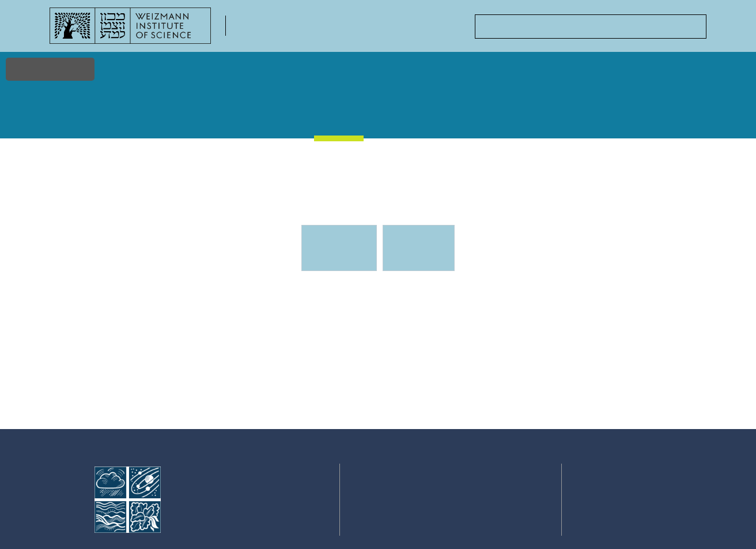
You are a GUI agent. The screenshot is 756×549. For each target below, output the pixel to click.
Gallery (400, 115)
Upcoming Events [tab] (346, 253)
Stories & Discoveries (268, 121)
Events (339, 115)
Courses (464, 115)
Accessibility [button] (50, 69)
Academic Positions (540, 121)
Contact (679, 115)
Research (128, 115)
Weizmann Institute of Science (230, 488)
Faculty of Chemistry (292, 32)
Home (69, 115)
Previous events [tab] (418, 248)
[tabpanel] (378, 357)
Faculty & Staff (194, 121)
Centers (615, 115)
